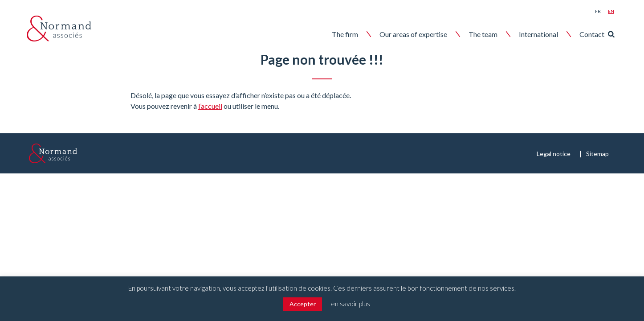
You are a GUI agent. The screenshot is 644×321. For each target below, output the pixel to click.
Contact (592, 34)
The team (483, 34)
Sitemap (597, 154)
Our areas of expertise (413, 34)
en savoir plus (351, 304)
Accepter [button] (303, 304)
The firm (345, 34)
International (538, 34)
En (611, 11)
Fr (598, 11)
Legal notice (554, 154)
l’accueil (210, 106)
